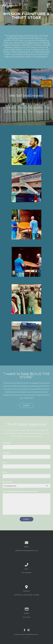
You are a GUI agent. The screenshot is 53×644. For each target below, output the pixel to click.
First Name (7, 443)
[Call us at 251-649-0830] (26, 565)
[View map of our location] (26, 587)
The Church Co (26, 637)
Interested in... (8, 482)
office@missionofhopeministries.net (26, 550)
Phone (5, 472)
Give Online (26, 617)
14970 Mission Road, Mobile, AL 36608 (26, 595)
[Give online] (26, 609)
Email (5, 462)
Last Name (6, 453)
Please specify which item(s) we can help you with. (20, 491)
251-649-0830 (26, 573)
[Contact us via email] (26, 543)
